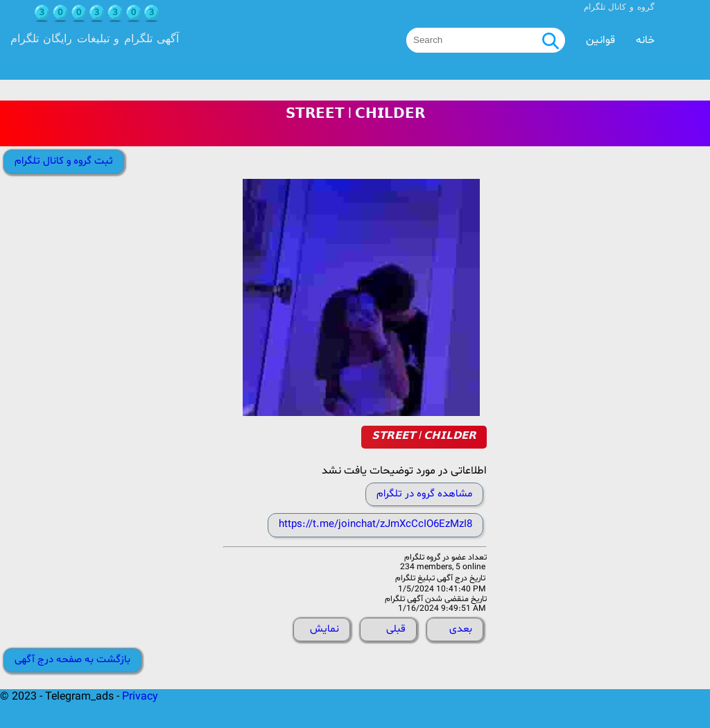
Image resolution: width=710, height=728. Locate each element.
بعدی (461, 629)
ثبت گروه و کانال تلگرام (64, 161)
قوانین (600, 40)
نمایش (324, 629)
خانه (645, 40)
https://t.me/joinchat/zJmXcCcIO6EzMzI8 (375, 525)
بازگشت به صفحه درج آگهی (72, 660)
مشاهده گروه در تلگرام (424, 494)
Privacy (140, 697)
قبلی (396, 629)
